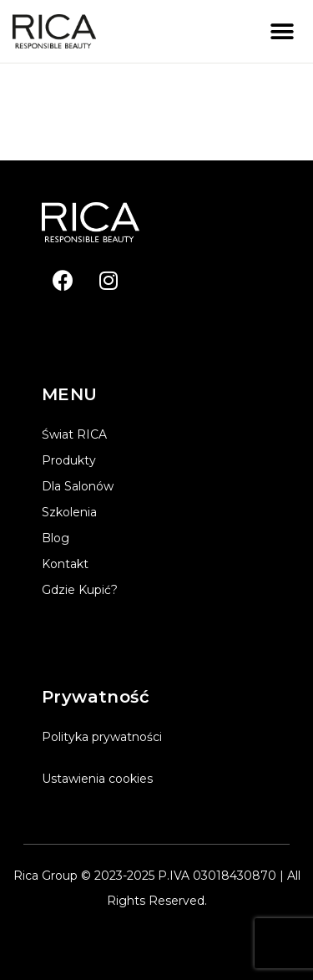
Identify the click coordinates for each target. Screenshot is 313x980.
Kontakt (65, 564)
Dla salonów (78, 486)
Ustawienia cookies (97, 779)
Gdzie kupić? (80, 590)
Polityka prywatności (102, 737)
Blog (56, 538)
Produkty (69, 460)
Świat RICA (74, 434)
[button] (282, 31)
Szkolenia (69, 512)
